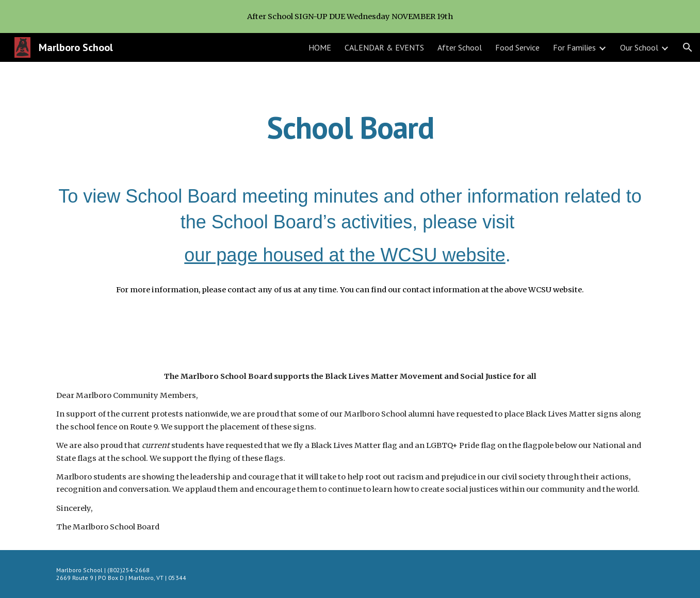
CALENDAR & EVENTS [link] (384, 47)
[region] (350, 16)
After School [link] (460, 47)
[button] (688, 47)
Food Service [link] (517, 47)
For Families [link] (574, 47)
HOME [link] (320, 47)
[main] (350, 127)
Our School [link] (639, 47)
